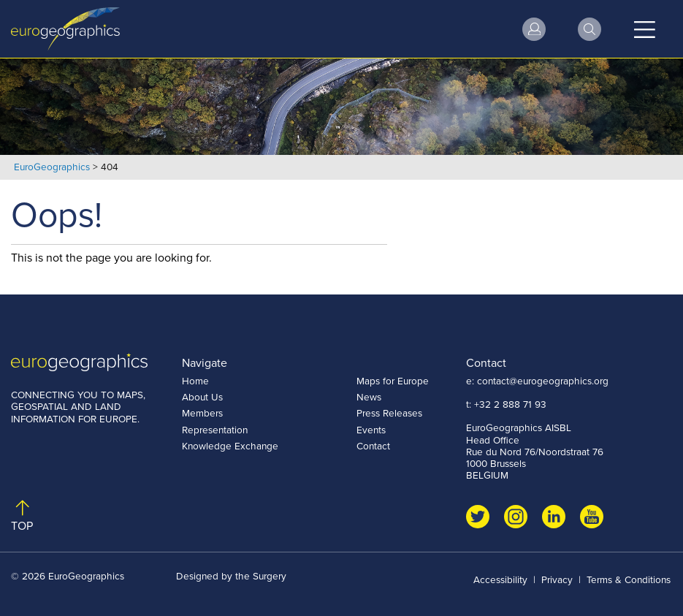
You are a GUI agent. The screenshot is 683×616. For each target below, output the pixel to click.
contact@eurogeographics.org (543, 381)
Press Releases (389, 413)
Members (202, 413)
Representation (215, 430)
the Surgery (261, 576)
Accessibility (500, 579)
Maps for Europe (393, 381)
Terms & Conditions (629, 579)
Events (371, 430)
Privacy (557, 579)
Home (195, 381)
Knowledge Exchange (230, 446)
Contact (373, 446)
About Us (202, 397)
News (369, 397)
